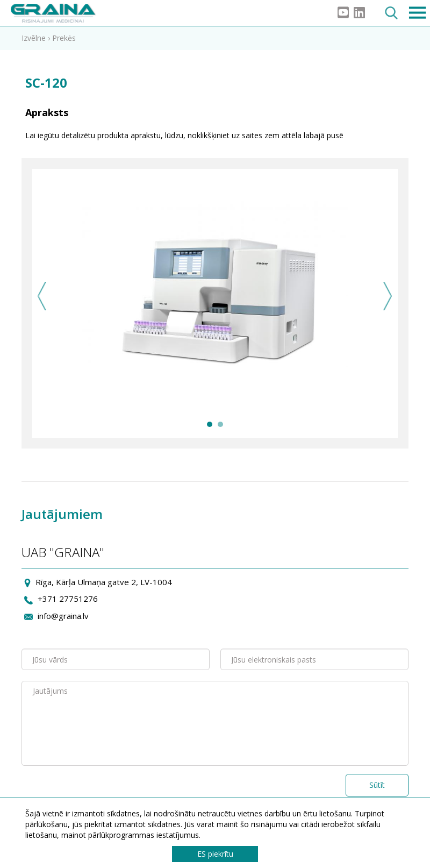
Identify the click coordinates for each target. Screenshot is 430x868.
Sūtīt (377, 785)
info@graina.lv (63, 616)
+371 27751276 (68, 599)
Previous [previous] (42, 296)
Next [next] (388, 296)
